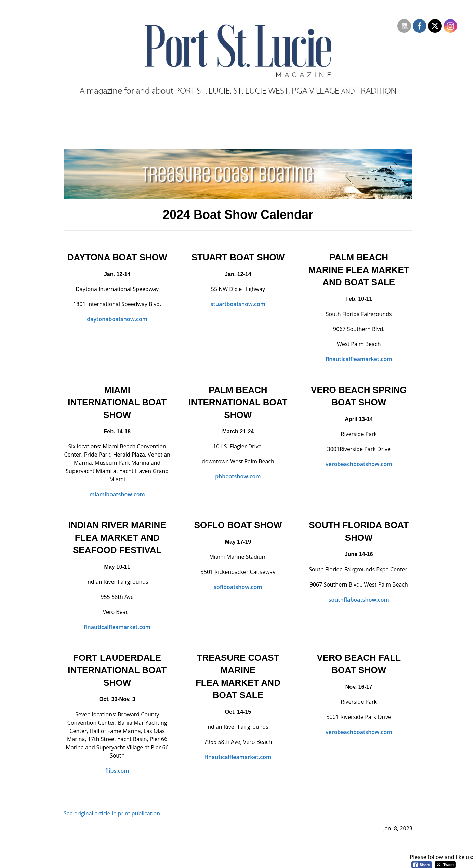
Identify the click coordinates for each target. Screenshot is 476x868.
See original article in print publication (112, 813)
